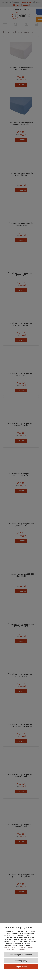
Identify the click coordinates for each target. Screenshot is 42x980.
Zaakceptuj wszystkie (21, 967)
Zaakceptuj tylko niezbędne (21, 955)
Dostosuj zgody (21, 961)
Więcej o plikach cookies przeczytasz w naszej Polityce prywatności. (19, 948)
